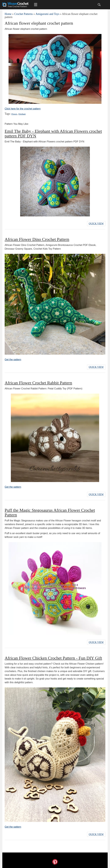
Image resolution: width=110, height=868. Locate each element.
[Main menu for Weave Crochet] (36, 5)
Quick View (96, 223)
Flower (14, 114)
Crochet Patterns (23, 14)
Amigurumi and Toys (47, 14)
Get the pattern (13, 360)
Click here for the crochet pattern (23, 109)
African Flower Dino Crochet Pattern (37, 239)
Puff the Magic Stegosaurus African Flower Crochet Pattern (50, 513)
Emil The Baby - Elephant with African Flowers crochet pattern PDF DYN (53, 133)
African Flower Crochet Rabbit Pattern (38, 383)
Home (8, 14)
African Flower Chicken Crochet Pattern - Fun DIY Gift (53, 658)
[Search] (99, 5)
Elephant (22, 114)
